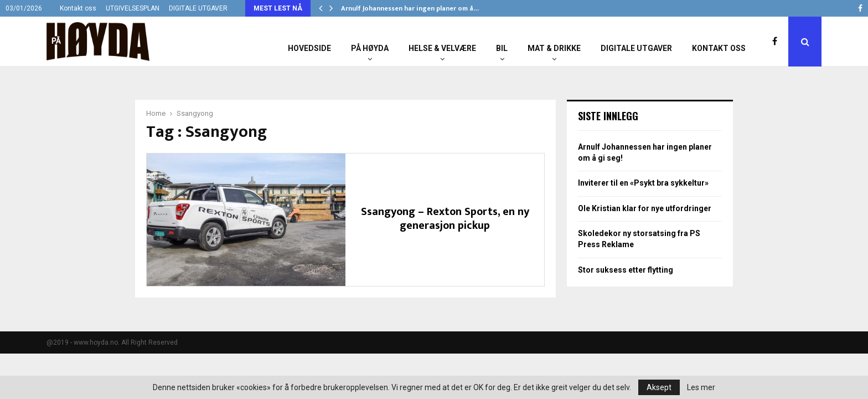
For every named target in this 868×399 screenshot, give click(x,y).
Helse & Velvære (442, 48)
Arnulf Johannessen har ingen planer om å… (410, 8)
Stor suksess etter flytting (626, 270)
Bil (502, 48)
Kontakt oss (78, 8)
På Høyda (370, 48)
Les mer (701, 387)
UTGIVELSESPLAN (133, 8)
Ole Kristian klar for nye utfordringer (645, 208)
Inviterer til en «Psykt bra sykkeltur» (643, 183)
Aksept (659, 387)
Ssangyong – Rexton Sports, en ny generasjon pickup (445, 219)
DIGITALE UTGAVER (198, 8)
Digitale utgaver (636, 48)
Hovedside (309, 48)
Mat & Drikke (554, 48)
